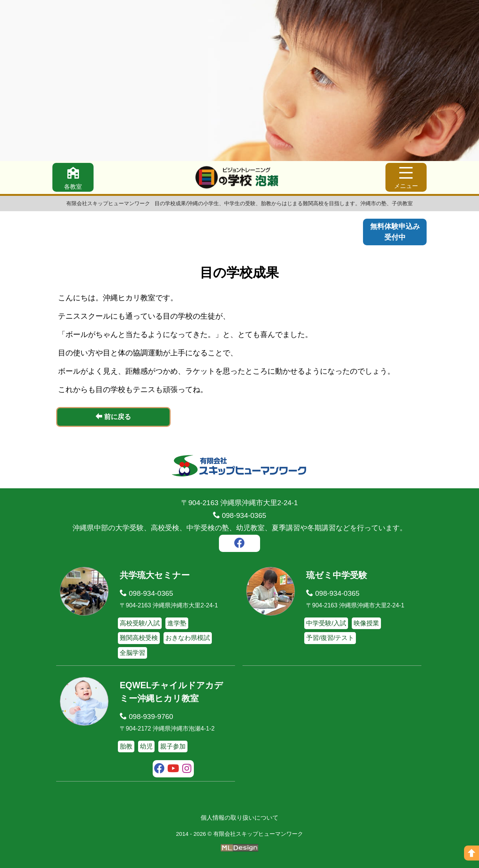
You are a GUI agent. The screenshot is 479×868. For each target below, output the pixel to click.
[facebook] (239, 544)
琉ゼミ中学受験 (337, 575)
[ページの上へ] (472, 853)
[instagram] (187, 770)
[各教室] (73, 177)
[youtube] (173, 770)
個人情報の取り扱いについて (239, 818)
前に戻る (113, 417)
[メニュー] (406, 177)
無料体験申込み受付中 (395, 232)
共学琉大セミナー (155, 575)
